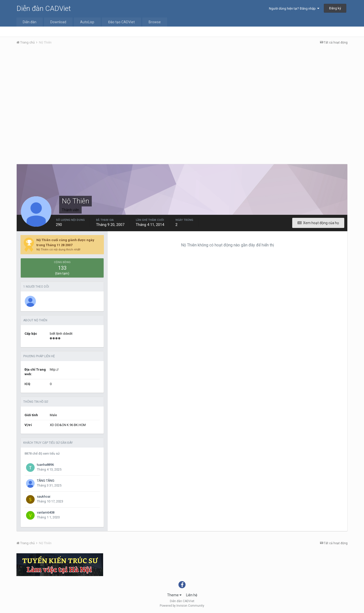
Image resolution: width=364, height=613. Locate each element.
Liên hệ (192, 595)
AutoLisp (87, 22)
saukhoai (44, 496)
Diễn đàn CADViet (44, 8)
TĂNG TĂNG (46, 481)
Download (58, 22)
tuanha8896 (45, 465)
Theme (174, 595)
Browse (155, 22)
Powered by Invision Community (182, 606)
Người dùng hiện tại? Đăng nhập (294, 8)
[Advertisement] (182, 87)
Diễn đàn (30, 22)
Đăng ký (335, 8)
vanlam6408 (46, 512)
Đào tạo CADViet (121, 22)
